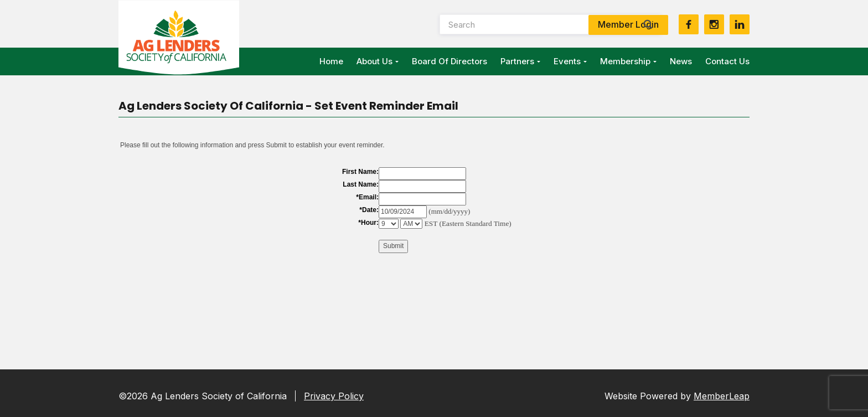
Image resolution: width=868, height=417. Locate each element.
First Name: (360, 172)
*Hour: (368, 223)
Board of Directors (449, 61)
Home (331, 61)
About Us (378, 61)
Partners (520, 61)
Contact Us (727, 61)
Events (570, 61)
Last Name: (361, 184)
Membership (628, 61)
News (681, 61)
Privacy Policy (334, 396)
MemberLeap (722, 396)
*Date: (369, 210)
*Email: (367, 197)
